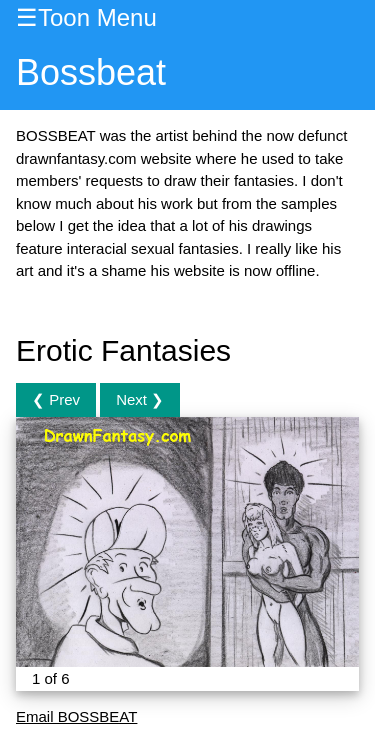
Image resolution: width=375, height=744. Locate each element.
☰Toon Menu (86, 17)
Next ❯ (140, 399)
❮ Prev (56, 399)
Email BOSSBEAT (76, 716)
